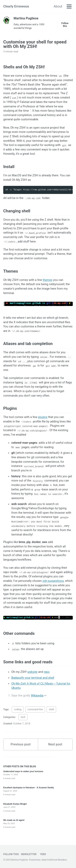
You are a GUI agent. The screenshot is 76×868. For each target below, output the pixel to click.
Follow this (65, 25)
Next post (55, 744)
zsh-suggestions (53, 581)
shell (51, 709)
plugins (43, 417)
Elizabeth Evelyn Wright (15, 804)
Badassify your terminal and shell (33, 678)
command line (35, 709)
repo (47, 672)
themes (48, 280)
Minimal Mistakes (58, 860)
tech (23, 717)
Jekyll (44, 860)
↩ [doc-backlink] (45, 696)
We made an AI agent (14, 820)
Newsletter (29, 854)
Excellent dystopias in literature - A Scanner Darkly (29, 788)
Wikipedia (37, 696)
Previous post (21, 744)
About (58, 6)
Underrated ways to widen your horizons (23, 771)
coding (18, 709)
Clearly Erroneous (16, 6)
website (32, 672)
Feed (43, 854)
